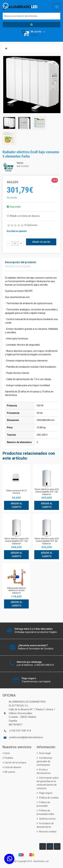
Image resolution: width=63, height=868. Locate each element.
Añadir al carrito (41, 242)
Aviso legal (44, 753)
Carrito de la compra (14, 763)
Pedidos (8, 758)
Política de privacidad (43, 804)
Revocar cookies (47, 832)
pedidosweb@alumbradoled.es (26, 737)
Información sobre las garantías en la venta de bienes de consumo (48, 783)
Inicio (6, 753)
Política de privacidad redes (45, 812)
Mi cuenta (9, 772)
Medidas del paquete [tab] (18, 266)
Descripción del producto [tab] (21, 262)
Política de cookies (48, 798)
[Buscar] (32, 16)
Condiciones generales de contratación (44, 761)
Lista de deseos (12, 767)
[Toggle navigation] (57, 7)
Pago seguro (45, 793)
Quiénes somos (46, 819)
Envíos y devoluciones (44, 771)
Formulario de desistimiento (45, 825)
